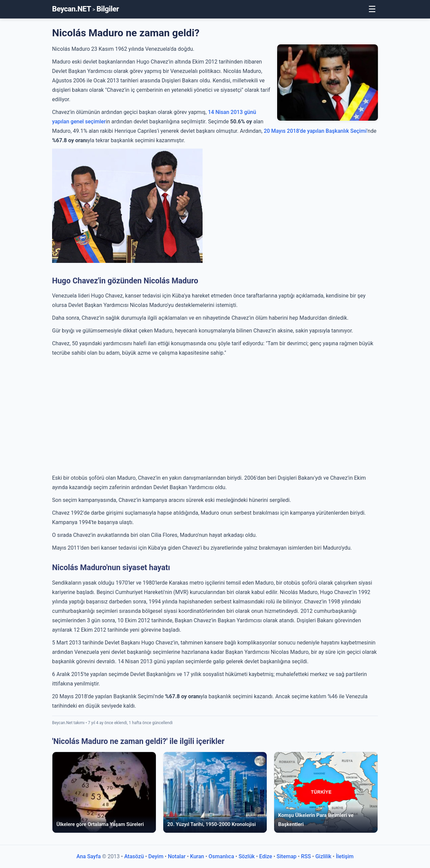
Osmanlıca (221, 856)
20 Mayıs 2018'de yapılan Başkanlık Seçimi (315, 131)
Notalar (177, 856)
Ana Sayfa (88, 856)
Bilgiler (108, 9)
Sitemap (286, 856)
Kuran (197, 856)
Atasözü (134, 856)
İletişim (345, 856)
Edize (266, 856)
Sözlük (247, 856)
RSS (306, 856)
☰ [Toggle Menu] (372, 9)
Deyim (156, 856)
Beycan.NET (72, 9)
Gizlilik (324, 856)
